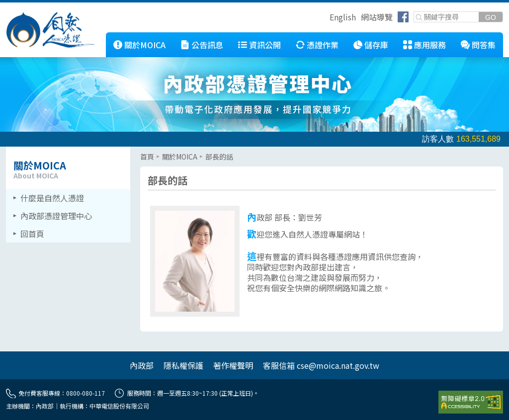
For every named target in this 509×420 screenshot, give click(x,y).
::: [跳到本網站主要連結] (98, 36)
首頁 (147, 157)
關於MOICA (145, 45)
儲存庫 (376, 45)
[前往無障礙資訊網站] (471, 402)
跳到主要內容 (24, 6)
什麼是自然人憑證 (52, 198)
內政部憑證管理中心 (56, 216)
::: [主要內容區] (143, 151)
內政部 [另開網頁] (142, 365)
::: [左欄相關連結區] (9, 151)
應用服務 (430, 45)
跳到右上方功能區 (326, 18)
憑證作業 (323, 45)
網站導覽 (377, 17)
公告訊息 (207, 45)
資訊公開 (265, 45)
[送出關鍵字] (491, 17)
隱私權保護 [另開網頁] (183, 365)
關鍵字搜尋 (414, 12)
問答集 (484, 45)
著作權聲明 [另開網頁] (233, 365)
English (343, 17)
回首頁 (32, 234)
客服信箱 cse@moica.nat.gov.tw (321, 365)
